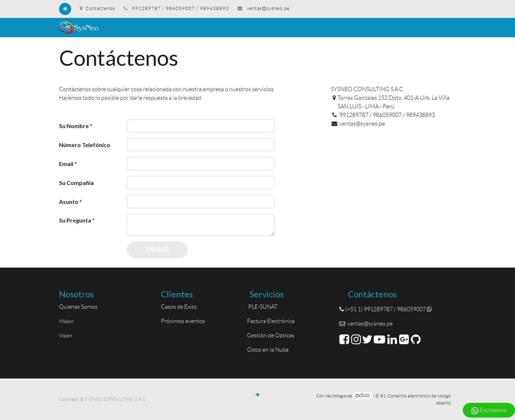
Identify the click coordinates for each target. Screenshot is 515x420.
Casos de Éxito (180, 307)
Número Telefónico (85, 145)
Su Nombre (74, 126)
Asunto (69, 202)
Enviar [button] (157, 250)
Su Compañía (76, 183)
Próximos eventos (183, 321)
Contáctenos (97, 8)
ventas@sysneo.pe (268, 8)
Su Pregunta (75, 220)
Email (66, 164)
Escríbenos (489, 411)
